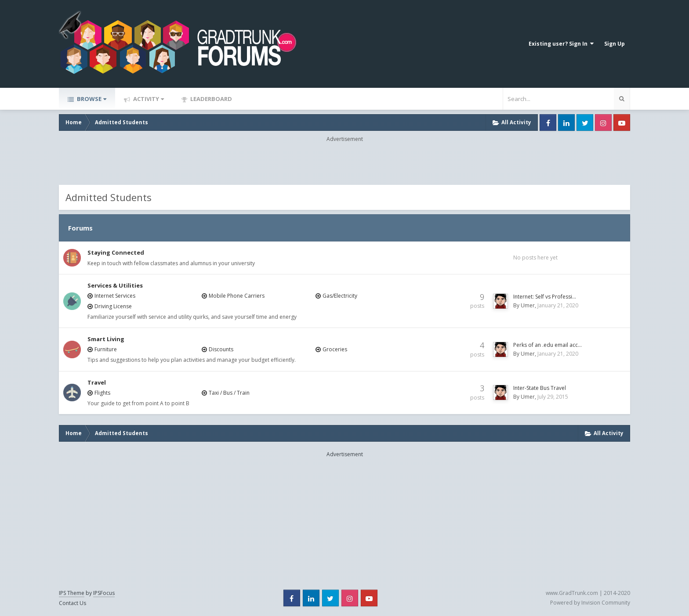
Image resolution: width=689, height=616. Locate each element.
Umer (528, 305)
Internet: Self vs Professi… (545, 297)
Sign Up (615, 44)
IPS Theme (72, 593)
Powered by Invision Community (590, 603)
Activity (148, 99)
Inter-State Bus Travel (540, 388)
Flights (102, 393)
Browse (91, 99)
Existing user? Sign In (561, 44)
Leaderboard (210, 99)
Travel (97, 382)
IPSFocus (104, 593)
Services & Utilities (115, 285)
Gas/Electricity (340, 296)
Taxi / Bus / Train (229, 393)
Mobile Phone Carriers (237, 296)
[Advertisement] (344, 163)
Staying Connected (116, 252)
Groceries (335, 349)
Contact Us (73, 603)
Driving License (113, 306)
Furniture (106, 349)
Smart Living (106, 339)
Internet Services (115, 296)
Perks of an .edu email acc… (548, 345)
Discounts (221, 349)
